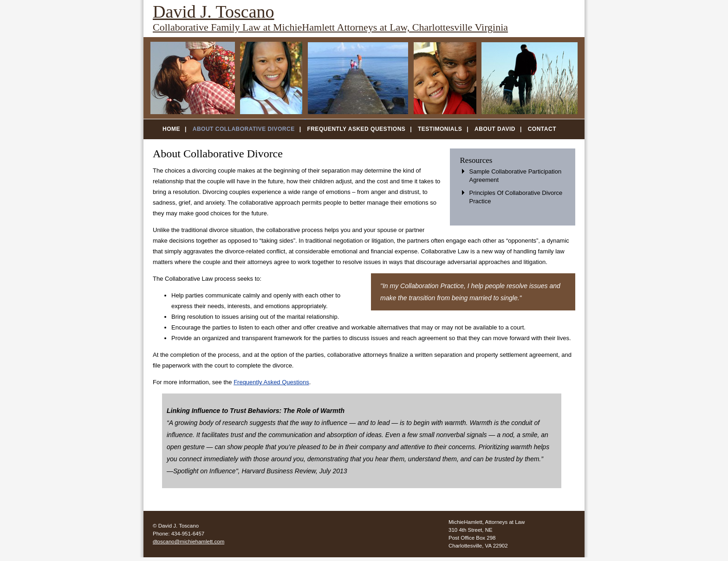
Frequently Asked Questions (356, 129)
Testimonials (440, 129)
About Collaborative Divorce (244, 129)
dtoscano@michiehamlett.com (188, 542)
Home (171, 129)
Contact (542, 129)
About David (495, 129)
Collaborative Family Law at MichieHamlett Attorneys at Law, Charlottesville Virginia (330, 27)
